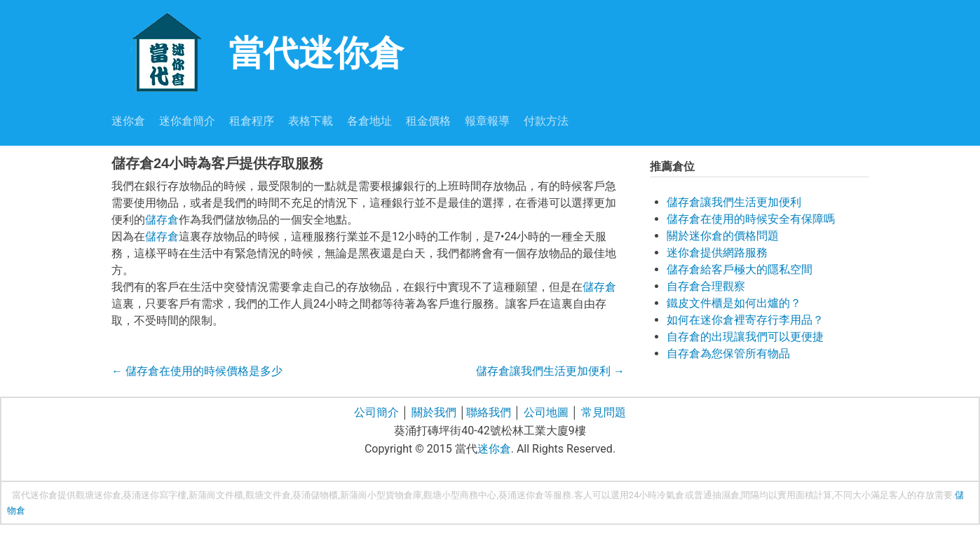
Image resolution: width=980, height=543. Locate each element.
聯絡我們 (489, 412)
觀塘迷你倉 (98, 495)
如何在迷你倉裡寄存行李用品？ (745, 320)
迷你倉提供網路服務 (717, 253)
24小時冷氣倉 (657, 495)
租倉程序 (252, 121)
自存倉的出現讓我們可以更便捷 (745, 337)
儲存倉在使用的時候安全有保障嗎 (751, 219)
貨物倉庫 (404, 495)
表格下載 (311, 121)
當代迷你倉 (258, 51)
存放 (925, 495)
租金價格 (428, 121)
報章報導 (487, 121)
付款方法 (546, 121)
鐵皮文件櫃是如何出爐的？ (734, 303)
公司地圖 (546, 412)
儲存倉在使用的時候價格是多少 (197, 371)
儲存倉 (162, 220)
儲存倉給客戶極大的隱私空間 (740, 269)
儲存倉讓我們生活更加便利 (550, 371)
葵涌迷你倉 (521, 495)
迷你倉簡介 (187, 121)
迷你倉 (128, 121)
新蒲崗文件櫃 (216, 495)
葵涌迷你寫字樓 (155, 495)
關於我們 (434, 412)
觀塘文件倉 (268, 495)
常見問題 (604, 412)
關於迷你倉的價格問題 (723, 236)
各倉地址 (369, 121)
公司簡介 (376, 412)
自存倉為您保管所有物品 (728, 353)
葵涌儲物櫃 (315, 495)
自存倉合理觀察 (706, 286)
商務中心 (478, 495)
